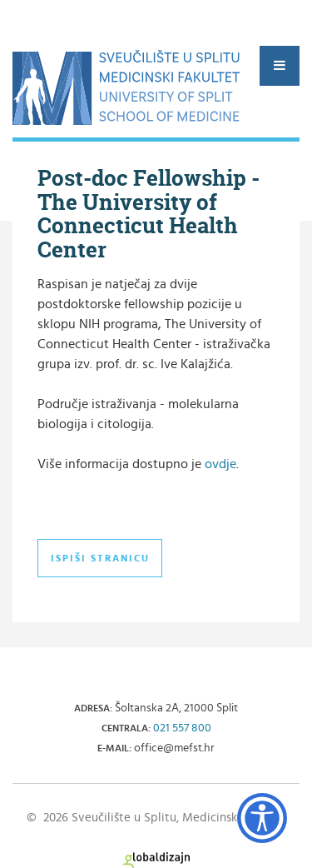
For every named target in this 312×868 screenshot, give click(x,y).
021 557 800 (182, 728)
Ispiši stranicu (100, 558)
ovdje (220, 464)
